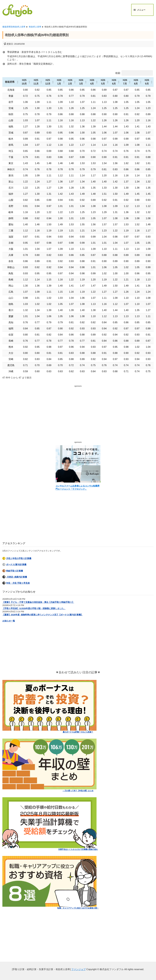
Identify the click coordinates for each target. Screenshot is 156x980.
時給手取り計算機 (14, 571)
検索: (118, 73)
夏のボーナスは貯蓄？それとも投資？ (78, 732)
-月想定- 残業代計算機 (17, 577)
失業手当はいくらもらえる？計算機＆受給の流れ (78, 849)
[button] (17, 82)
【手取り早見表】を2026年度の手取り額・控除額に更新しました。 (34, 608)
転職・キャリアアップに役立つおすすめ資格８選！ (78, 908)
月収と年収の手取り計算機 (19, 558)
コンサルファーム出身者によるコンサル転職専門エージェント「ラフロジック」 (78, 487)
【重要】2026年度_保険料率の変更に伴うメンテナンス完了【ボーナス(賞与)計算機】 (43, 615)
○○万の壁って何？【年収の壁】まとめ (78, 791)
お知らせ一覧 (9, 621)
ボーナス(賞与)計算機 (16, 565)
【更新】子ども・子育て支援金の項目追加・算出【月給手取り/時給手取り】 (38, 602)
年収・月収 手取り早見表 (18, 583)
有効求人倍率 (35, 27)
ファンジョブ (78, 969)
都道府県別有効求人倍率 (14, 27)
